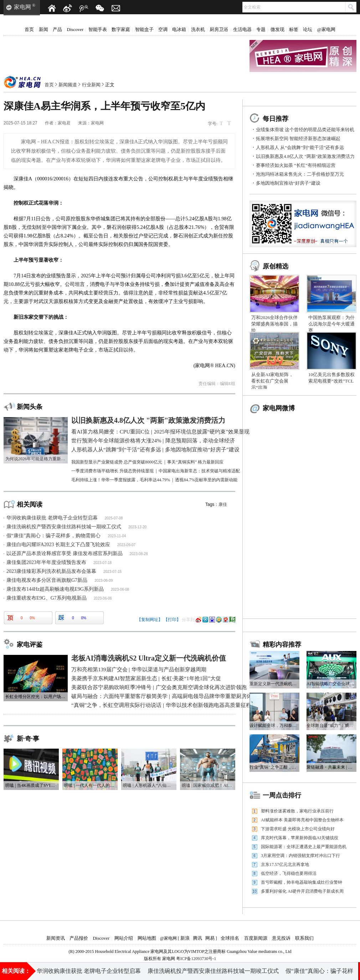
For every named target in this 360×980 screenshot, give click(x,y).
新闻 (43, 29)
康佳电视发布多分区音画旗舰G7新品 (47, 580)
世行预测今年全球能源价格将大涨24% (171, 969)
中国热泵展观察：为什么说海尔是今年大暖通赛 (331, 324)
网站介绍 (124, 938)
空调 (163, 29)
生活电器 (242, 29)
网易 (210, 938)
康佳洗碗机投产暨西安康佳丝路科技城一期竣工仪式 (64, 527)
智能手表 (98, 29)
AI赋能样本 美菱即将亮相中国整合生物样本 (302, 820)
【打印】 (172, 620)
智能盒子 (144, 29)
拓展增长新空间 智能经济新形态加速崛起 (298, 138)
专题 (261, 29)
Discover (75, 29)
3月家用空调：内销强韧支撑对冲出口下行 (300, 856)
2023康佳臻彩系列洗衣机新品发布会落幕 (51, 571)
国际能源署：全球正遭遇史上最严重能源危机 (304, 847)
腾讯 (197, 938)
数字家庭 (121, 29)
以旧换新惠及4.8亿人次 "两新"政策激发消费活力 (305, 156)
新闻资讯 (56, 938)
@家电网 (326, 29)
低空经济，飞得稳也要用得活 (289, 873)
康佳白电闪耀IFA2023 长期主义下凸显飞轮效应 (58, 545)
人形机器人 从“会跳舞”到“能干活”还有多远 (300, 147)
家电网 (22, 7)
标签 (294, 29)
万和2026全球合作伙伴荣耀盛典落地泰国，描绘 (274, 324)
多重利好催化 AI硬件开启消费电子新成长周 (302, 891)
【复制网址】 (150, 620)
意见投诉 (281, 938)
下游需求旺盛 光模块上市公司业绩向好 (298, 829)
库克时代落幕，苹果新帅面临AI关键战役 (300, 838)
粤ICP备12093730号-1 (196, 959)
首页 (29, 29)
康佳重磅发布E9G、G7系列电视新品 (47, 598)
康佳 (223, 504)
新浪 (185, 938)
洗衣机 (198, 29)
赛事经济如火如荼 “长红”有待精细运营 (296, 165)
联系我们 (304, 938)
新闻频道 (68, 85)
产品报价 (79, 938)
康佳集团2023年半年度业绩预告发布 (46, 562)
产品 (57, 29)
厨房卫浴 (219, 29)
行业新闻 (91, 85)
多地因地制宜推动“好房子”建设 (288, 183)
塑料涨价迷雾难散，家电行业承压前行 (297, 811)
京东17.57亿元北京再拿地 (285, 864)
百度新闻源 (256, 938)
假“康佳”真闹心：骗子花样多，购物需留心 (53, 536)
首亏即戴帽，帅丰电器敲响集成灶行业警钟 (302, 882)
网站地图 (147, 938)
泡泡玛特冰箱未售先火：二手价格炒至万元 (300, 174)
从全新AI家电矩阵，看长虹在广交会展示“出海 (272, 381)
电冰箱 (179, 29)
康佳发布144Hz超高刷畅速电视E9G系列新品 (55, 589)
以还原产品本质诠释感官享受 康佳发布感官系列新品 (65, 553)
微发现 (277, 29)
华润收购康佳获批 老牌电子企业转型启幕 (52, 518)
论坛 (308, 29)
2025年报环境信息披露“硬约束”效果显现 (277, 969)
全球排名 (230, 938)
